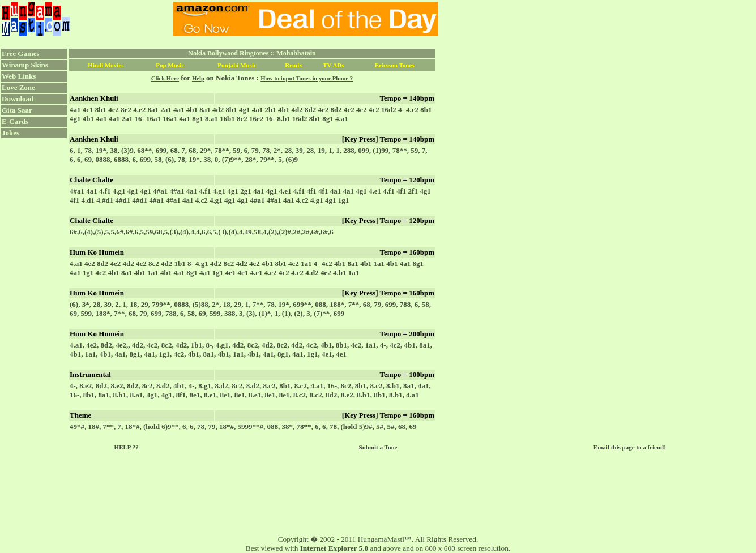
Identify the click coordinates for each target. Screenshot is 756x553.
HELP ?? (127, 447)
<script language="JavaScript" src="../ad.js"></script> (306, 19)
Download (18, 99)
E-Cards (15, 121)
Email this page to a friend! (630, 447)
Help (198, 78)
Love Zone (18, 87)
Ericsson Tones (395, 65)
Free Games (21, 53)
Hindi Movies (106, 65)
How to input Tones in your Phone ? (307, 78)
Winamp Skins (25, 65)
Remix (294, 65)
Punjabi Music (237, 65)
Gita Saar (17, 110)
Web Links (19, 76)
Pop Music (170, 65)
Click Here (165, 78)
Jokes (10, 133)
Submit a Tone (378, 447)
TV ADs (333, 65)
